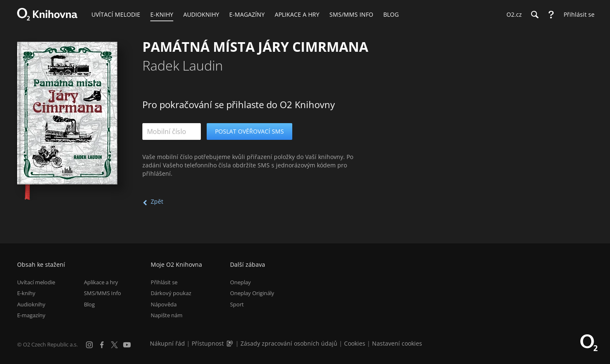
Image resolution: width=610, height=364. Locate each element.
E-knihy (26, 293)
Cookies (355, 343)
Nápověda (164, 304)
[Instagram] (89, 345)
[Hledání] (534, 15)
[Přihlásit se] (577, 15)
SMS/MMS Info (103, 293)
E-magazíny (31, 315)
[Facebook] (102, 345)
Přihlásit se (164, 282)
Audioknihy (31, 304)
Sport (237, 304)
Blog (89, 304)
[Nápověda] (551, 15)
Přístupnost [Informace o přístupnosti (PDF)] (208, 343)
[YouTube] (127, 345)
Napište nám (167, 315)
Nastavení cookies (397, 343)
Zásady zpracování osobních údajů (289, 343)
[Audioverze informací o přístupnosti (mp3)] (230, 343)
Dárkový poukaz (171, 293)
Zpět (157, 201)
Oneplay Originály (252, 293)
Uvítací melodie (36, 282)
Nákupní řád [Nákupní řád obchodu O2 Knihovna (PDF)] (167, 343)
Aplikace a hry (101, 282)
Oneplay (240, 282)
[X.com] (114, 345)
